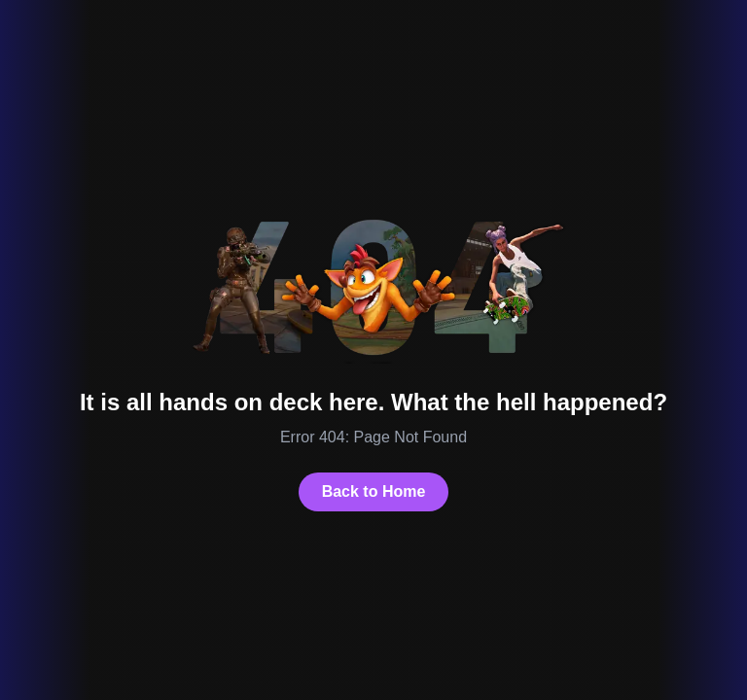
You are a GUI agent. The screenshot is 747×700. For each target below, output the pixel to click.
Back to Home (374, 491)
